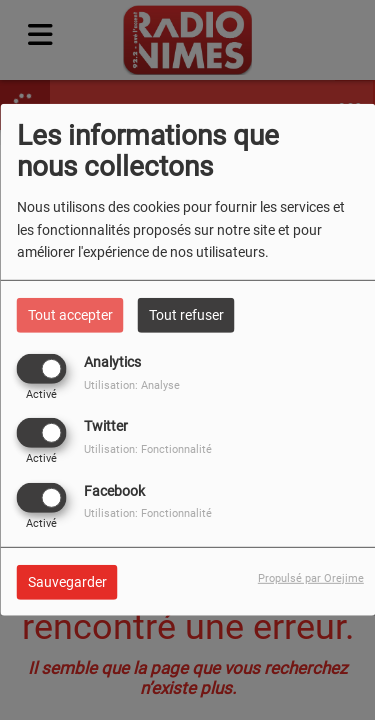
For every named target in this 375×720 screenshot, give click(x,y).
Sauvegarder (67, 581)
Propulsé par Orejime (311, 577)
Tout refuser (186, 315)
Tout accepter (70, 315)
